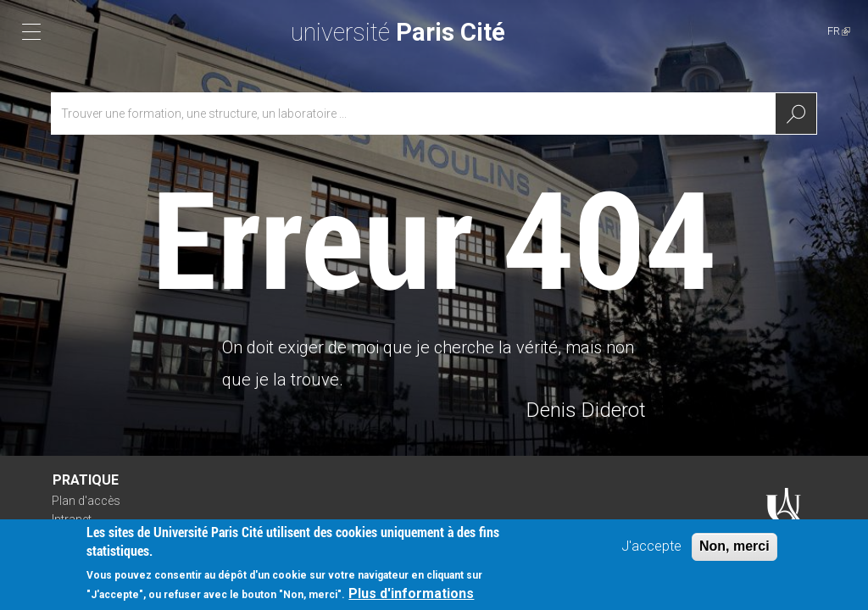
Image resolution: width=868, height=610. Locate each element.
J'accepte (651, 546)
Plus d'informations (411, 593)
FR (839, 31)
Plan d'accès (86, 501)
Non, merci (734, 546)
